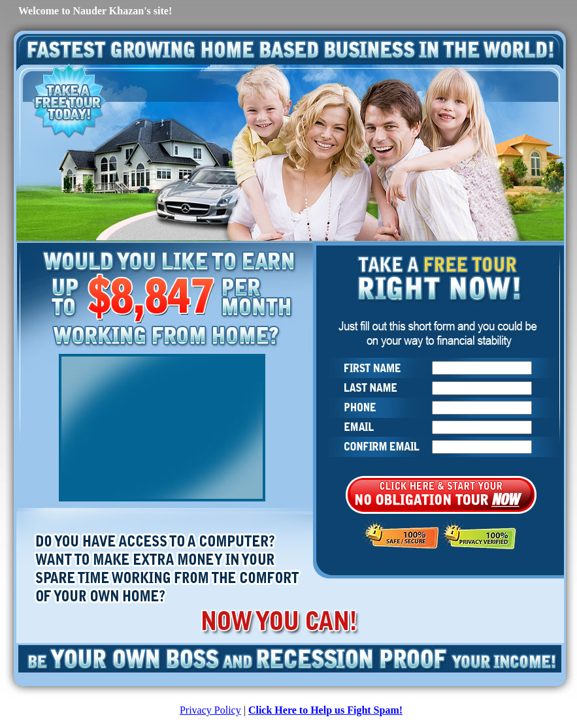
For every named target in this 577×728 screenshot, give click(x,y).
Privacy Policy (210, 710)
